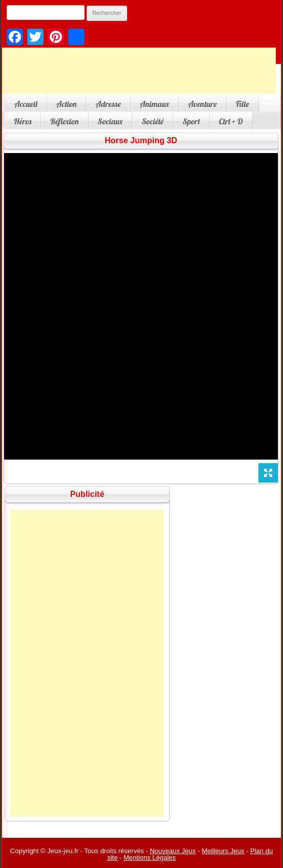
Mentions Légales (150, 858)
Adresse (108, 104)
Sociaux (110, 121)
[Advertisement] (87, 663)
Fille (242, 104)
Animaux (155, 104)
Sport (191, 121)
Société (153, 121)
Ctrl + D (231, 121)
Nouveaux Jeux (173, 851)
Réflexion (64, 121)
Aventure (203, 104)
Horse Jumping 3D (141, 140)
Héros (23, 121)
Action (67, 104)
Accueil (26, 104)
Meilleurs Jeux (223, 851)
